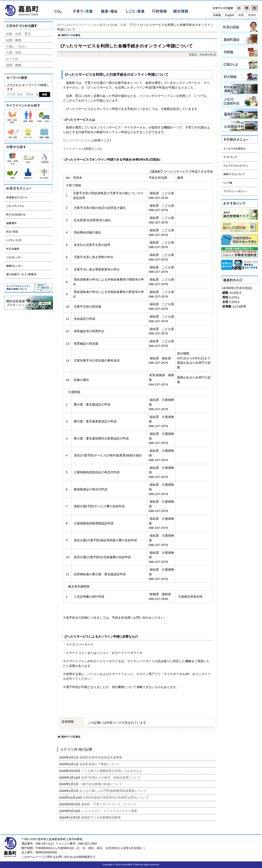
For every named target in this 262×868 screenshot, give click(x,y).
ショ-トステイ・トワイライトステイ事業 (110, 811)
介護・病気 (14, 52)
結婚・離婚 (14, 40)
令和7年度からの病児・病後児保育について (111, 778)
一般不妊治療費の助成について (101, 784)
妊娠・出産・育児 (18, 34)
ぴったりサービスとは (78, 140)
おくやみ (12, 59)
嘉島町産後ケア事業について (100, 764)
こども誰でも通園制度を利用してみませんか (112, 771)
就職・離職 (14, 65)
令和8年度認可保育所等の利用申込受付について (116, 797)
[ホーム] (62, 25)
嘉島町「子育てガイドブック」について (109, 804)
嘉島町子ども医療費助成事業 (101, 817)
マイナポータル (74, 149)
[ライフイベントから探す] (89, 25)
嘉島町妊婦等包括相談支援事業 (101, 757)
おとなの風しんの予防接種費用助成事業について (113, 791)
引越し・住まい (17, 46)
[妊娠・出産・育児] (123, 25)
